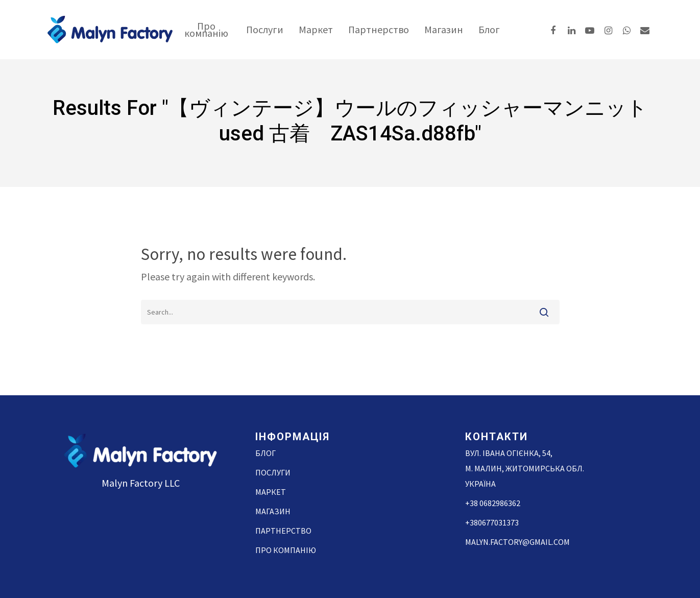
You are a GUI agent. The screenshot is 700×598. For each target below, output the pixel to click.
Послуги (265, 30)
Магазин (444, 30)
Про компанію (206, 30)
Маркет (316, 30)
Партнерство (379, 30)
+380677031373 (492, 522)
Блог (489, 30)
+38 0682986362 (493, 503)
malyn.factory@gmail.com (517, 542)
